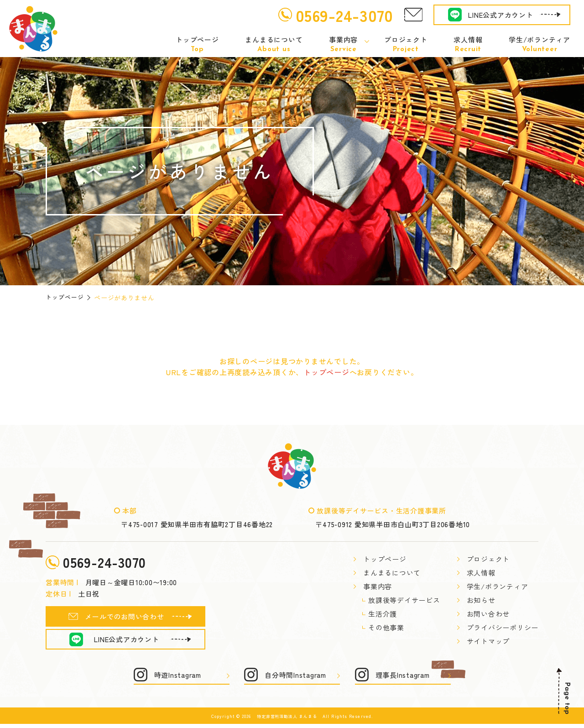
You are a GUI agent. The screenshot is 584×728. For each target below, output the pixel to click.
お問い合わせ (488, 614)
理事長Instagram (403, 679)
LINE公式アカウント (501, 15)
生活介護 (383, 614)
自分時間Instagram (295, 679)
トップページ (197, 45)
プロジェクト (406, 45)
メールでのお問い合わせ (124, 621)
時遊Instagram (178, 679)
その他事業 (386, 628)
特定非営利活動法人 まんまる (287, 720)
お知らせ (481, 600)
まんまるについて (274, 45)
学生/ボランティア (540, 45)
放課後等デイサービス (404, 600)
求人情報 (468, 45)
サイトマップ (488, 642)
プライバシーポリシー (503, 628)
